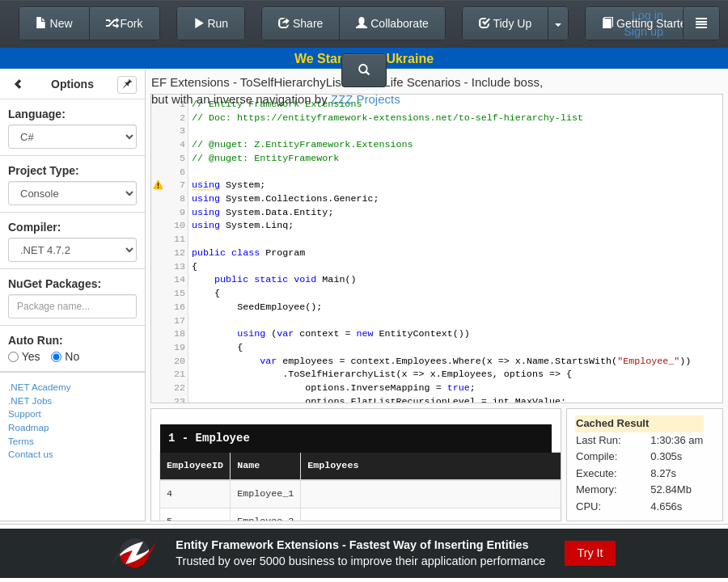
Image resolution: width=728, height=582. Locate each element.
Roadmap (29, 427)
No (65, 356)
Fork (125, 23)
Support (25, 413)
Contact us (31, 454)
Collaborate (392, 23)
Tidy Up (505, 23)
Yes (24, 356)
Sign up (643, 32)
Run (211, 23)
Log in (648, 15)
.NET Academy (40, 387)
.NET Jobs (30, 401)
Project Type (42, 171)
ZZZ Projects (366, 99)
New (54, 23)
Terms (21, 441)
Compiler (33, 227)
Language (35, 114)
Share (301, 23)
